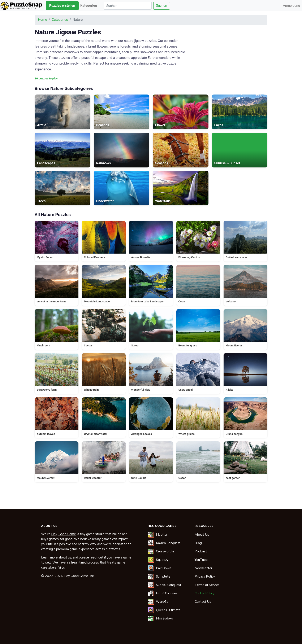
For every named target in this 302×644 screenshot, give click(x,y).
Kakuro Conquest (168, 543)
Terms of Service (207, 585)
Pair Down (164, 568)
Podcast (201, 551)
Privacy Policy (205, 577)
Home (42, 20)
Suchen (162, 6)
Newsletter (203, 568)
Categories (60, 20)
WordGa (162, 602)
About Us (202, 535)
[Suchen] (128, 6)
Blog (198, 543)
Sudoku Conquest (169, 585)
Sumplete (163, 577)
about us (65, 557)
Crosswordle (165, 551)
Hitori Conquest (167, 593)
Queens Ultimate (168, 610)
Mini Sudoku (165, 618)
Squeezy (162, 560)
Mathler (162, 535)
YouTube (201, 560)
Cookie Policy (204, 593)
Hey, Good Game (64, 534)
